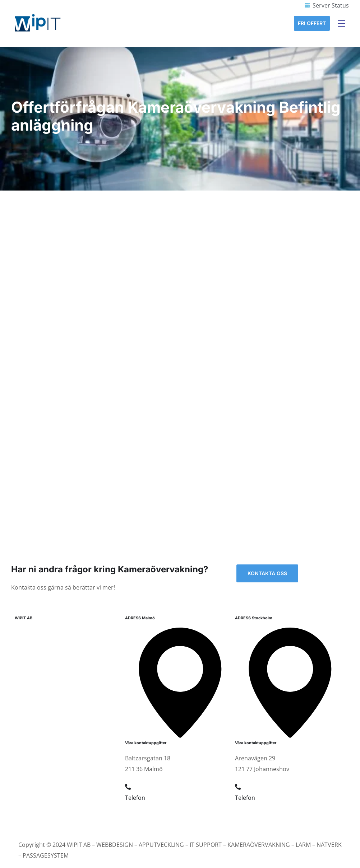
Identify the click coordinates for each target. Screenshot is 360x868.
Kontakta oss (267, 573)
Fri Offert (312, 23)
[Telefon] (128, 787)
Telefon (135, 798)
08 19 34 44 (250, 816)
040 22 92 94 (142, 816)
